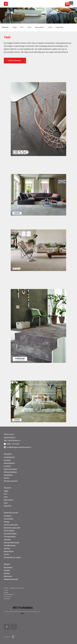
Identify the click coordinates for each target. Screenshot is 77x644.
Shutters (7, 549)
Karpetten (60, 27)
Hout (29, 27)
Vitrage (7, 522)
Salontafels (8, 475)
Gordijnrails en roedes (12, 557)
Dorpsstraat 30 (10, 437)
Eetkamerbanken (10, 472)
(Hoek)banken (9, 457)
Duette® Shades (10, 534)
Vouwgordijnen (10, 537)
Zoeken (6, 592)
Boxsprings (8, 567)
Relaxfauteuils (9, 463)
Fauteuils (7, 460)
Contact (6, 590)
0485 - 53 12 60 (11, 444)
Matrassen (8, 576)
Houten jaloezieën (11, 525)
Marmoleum (40, 27)
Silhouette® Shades (12, 543)
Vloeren (7, 488)
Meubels (8, 454)
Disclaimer (7, 599)
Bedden (7, 573)
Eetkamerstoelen (10, 469)
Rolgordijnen (9, 551)
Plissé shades (9, 531)
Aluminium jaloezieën (12, 528)
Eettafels (7, 466)
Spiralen (7, 570)
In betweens (9, 519)
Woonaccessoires (11, 481)
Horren (6, 554)
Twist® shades (10, 546)
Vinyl (50, 27)
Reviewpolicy (8, 597)
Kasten (6, 478)
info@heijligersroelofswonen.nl (17, 447)
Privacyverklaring (9, 594)
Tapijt (14, 27)
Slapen (7, 564)
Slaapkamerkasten (11, 579)
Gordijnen (8, 516)
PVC (22, 27)
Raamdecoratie (11, 513)
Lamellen (7, 540)
